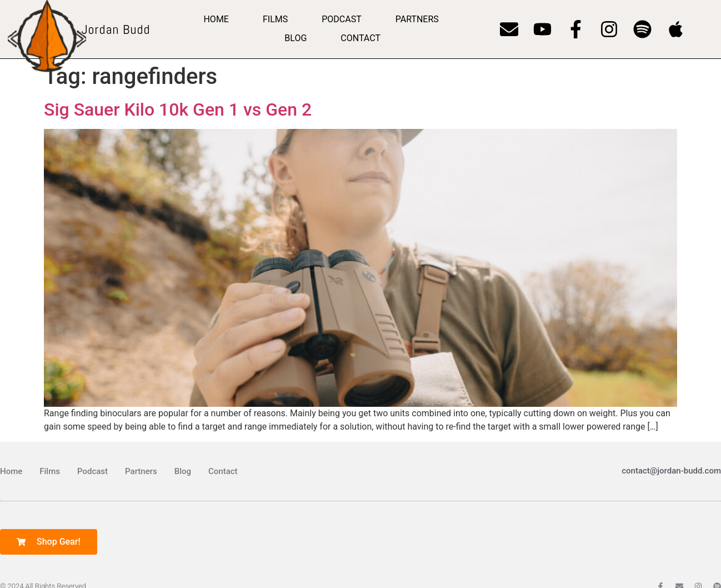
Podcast (342, 19)
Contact (360, 38)
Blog (296, 38)
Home (216, 19)
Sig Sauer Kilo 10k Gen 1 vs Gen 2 (178, 109)
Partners (417, 19)
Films (275, 19)
